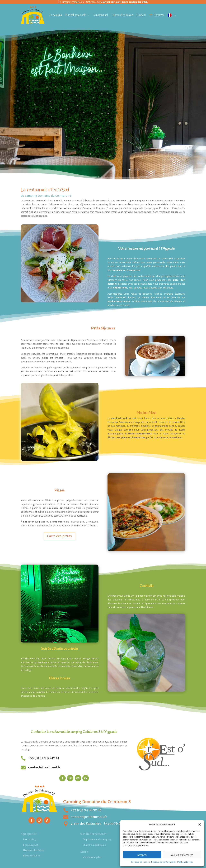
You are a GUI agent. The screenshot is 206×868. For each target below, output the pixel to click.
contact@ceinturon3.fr (89, 817)
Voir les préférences (182, 855)
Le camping (56, 15)
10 (70, 296)
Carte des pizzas (59, 536)
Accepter (142, 855)
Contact (141, 15)
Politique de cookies (140, 862)
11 (73, 296)
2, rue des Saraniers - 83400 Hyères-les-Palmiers (108, 824)
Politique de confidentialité (164, 862)
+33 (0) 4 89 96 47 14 (44, 758)
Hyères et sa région (122, 15)
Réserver (159, 15)
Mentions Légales (185, 862)
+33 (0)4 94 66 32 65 (86, 810)
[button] (200, 825)
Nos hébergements (76, 15)
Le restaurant (100, 15)
